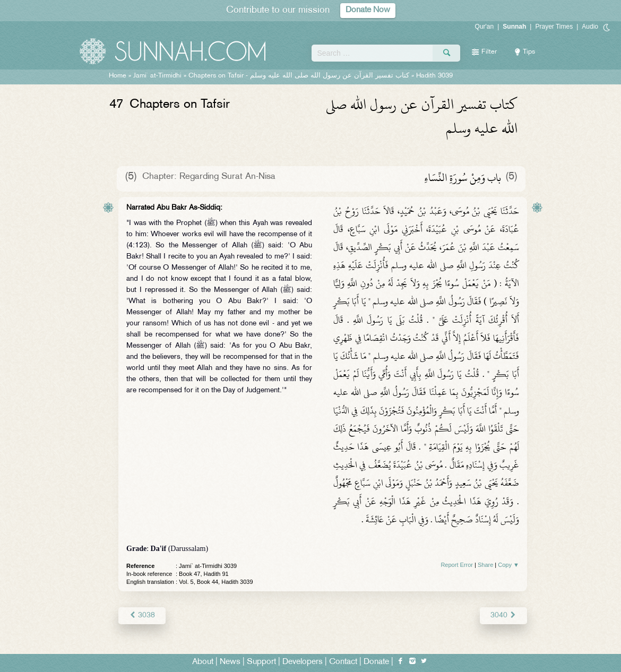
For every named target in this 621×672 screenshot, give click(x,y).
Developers (303, 662)
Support (261, 662)
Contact (343, 662)
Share (485, 565)
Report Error (457, 565)
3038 (142, 615)
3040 (503, 615)
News (230, 662)
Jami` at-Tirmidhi (157, 76)
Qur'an (485, 27)
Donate (376, 662)
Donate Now (368, 10)
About (203, 662)
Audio (590, 27)
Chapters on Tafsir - (299, 76)
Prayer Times (554, 27)
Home (118, 76)
